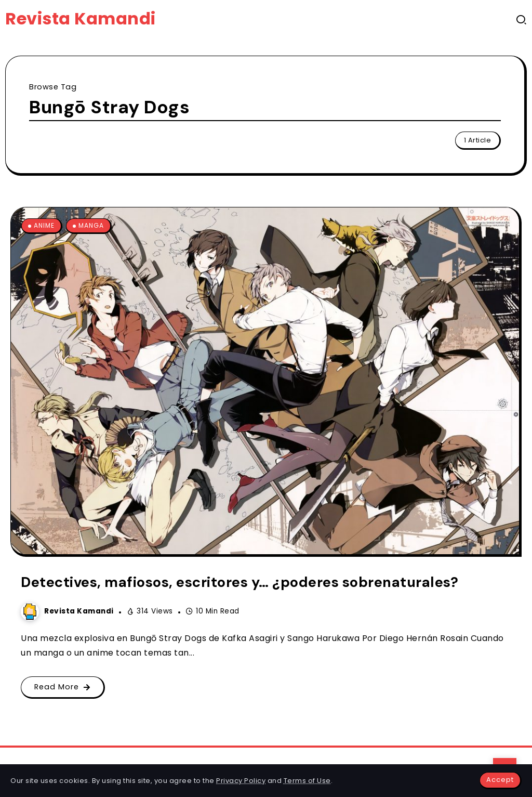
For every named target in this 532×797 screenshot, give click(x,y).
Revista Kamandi (81, 18)
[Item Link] (265, 381)
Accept (500, 780)
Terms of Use (307, 781)
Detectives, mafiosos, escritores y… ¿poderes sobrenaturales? (240, 582)
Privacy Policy (241, 781)
